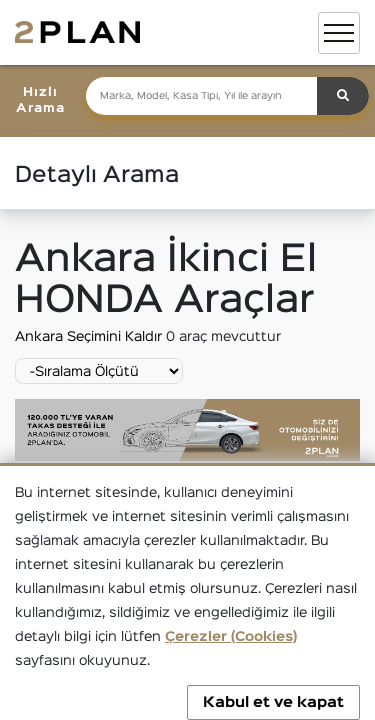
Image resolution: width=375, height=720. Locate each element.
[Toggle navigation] (339, 33)
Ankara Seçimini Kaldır (90, 337)
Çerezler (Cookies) (231, 637)
